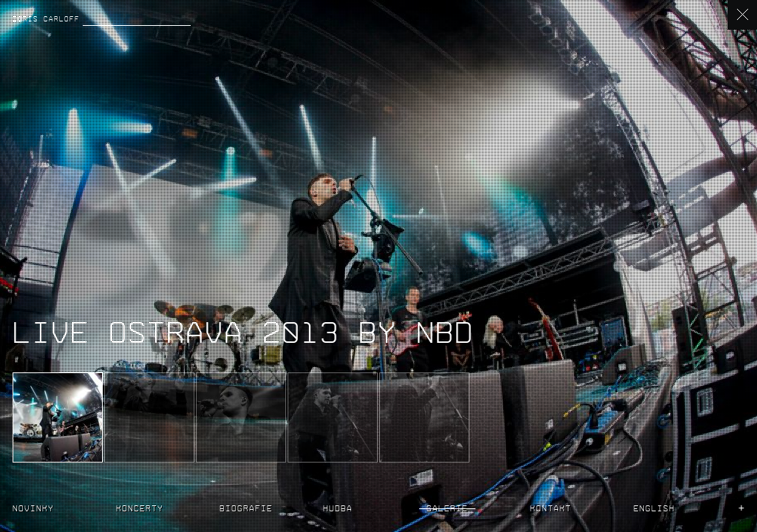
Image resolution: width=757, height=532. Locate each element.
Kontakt (551, 507)
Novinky (33, 507)
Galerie (447, 507)
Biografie (246, 507)
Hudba (338, 507)
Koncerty (140, 507)
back (742, 15)
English (654, 507)
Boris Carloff (46, 18)
